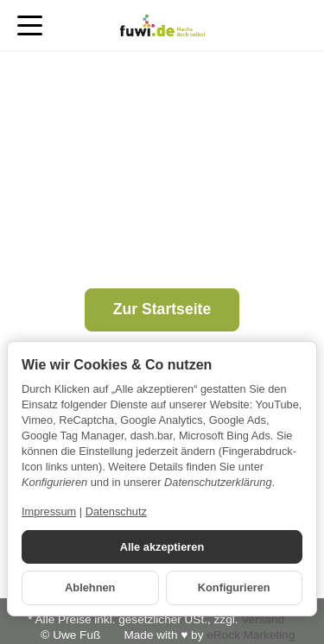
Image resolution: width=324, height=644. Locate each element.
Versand (263, 619)
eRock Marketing (251, 635)
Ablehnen (90, 587)
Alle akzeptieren (162, 547)
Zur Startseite (162, 309)
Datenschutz (116, 511)
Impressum (49, 511)
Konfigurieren (234, 587)
